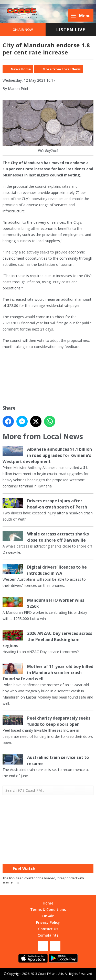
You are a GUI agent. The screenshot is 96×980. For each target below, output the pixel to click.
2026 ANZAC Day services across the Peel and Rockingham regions (47, 639)
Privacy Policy (48, 922)
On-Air (48, 916)
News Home (21, 69)
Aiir (61, 974)
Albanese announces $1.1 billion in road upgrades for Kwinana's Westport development (47, 455)
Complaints (48, 935)
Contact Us (48, 929)
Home (48, 903)
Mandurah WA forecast (48, 854)
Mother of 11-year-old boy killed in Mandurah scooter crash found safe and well (48, 673)
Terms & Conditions (48, 910)
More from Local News (62, 69)
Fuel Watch (24, 869)
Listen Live (71, 30)
